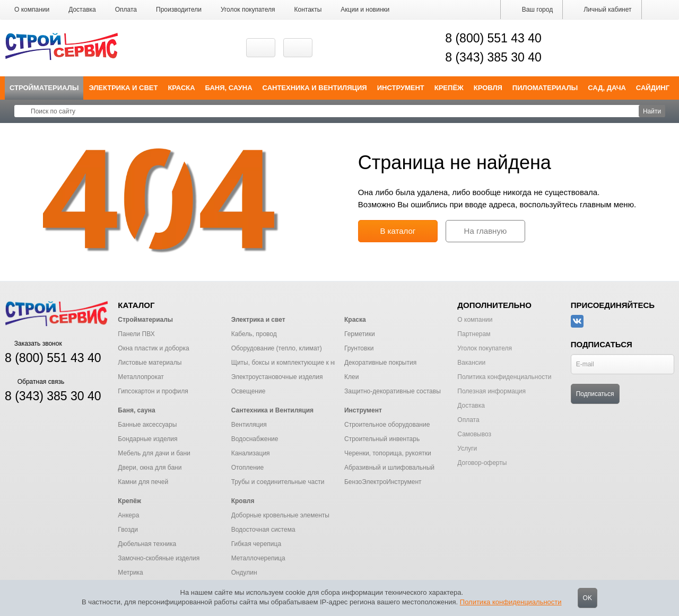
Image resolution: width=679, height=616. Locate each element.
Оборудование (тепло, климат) (277, 348)
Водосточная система (263, 530)
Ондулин (244, 573)
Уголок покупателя (248, 10)
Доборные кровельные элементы (280, 515)
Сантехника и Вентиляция (315, 88)
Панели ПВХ (136, 334)
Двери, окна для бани (150, 468)
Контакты (308, 10)
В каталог (398, 231)
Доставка (82, 10)
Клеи (351, 377)
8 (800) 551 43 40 (493, 38)
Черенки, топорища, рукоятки (388, 453)
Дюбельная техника (147, 544)
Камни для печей (143, 482)
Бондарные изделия (147, 439)
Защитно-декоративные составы (393, 391)
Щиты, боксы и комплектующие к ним (287, 363)
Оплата (126, 10)
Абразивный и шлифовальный (389, 468)
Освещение (249, 391)
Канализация (251, 453)
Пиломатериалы (545, 88)
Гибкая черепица (256, 544)
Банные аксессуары (147, 425)
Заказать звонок (33, 344)
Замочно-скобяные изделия (159, 558)
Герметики (360, 334)
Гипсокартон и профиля (153, 391)
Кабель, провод (254, 334)
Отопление (248, 468)
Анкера (128, 515)
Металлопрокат (141, 377)
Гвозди (128, 530)
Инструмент (401, 88)
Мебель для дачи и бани (154, 453)
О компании (32, 10)
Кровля (488, 88)
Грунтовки (359, 348)
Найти (652, 111)
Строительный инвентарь (382, 439)
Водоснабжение (255, 439)
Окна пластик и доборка (153, 348)
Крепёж (449, 88)
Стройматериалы (44, 88)
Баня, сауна (229, 88)
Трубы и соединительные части (278, 482)
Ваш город (532, 10)
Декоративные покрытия (380, 363)
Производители (179, 10)
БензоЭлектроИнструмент (383, 482)
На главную (486, 231)
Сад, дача (607, 88)
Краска (181, 88)
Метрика (130, 573)
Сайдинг (653, 88)
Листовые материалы (150, 363)
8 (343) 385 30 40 (493, 57)
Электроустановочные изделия (277, 377)
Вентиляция (249, 425)
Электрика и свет (123, 88)
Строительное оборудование (387, 425)
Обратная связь (34, 382)
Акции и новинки (365, 10)
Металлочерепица (258, 558)
